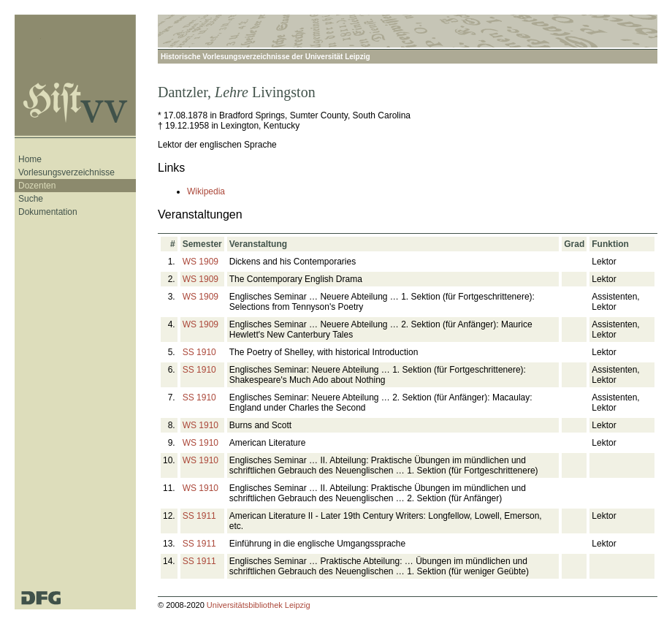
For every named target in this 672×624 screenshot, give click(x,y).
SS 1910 (199, 352)
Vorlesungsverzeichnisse (66, 172)
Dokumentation (48, 212)
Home (30, 159)
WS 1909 (201, 262)
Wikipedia (206, 191)
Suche (31, 199)
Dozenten (37, 186)
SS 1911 (199, 516)
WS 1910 (201, 425)
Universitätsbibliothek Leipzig (259, 605)
